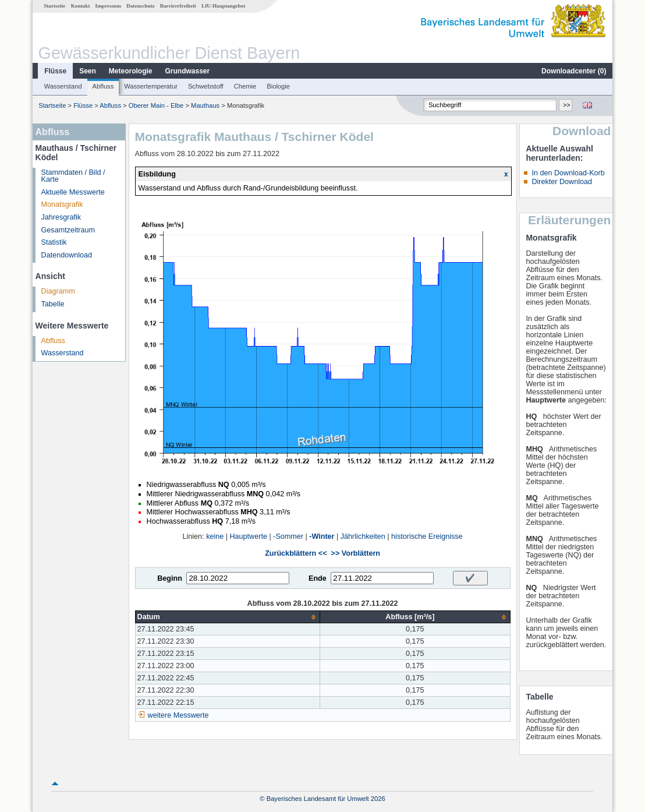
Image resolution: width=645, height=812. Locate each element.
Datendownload (67, 255)
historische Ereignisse (427, 536)
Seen (88, 71)
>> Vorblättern (356, 553)
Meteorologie (131, 71)
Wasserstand (63, 86)
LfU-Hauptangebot (223, 6)
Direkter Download (562, 182)
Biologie (278, 86)
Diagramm (58, 291)
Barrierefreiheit (178, 6)
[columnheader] (228, 617)
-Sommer (288, 536)
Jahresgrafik (61, 217)
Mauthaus (205, 105)
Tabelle (53, 304)
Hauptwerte (249, 536)
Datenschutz (141, 6)
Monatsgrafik (62, 204)
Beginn (170, 578)
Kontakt (81, 6)
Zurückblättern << (296, 553)
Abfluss (103, 86)
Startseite (54, 6)
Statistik (54, 242)
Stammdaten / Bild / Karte (73, 176)
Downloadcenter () (574, 71)
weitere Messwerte (178, 715)
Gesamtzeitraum (68, 230)
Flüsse (55, 71)
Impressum (108, 6)
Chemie (245, 86)
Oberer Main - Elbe (156, 105)
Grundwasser (188, 71)
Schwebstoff (206, 86)
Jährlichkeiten (363, 536)
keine (215, 536)
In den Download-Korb (568, 173)
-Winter (322, 536)
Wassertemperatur (151, 86)
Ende (318, 578)
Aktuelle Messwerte (73, 192)
